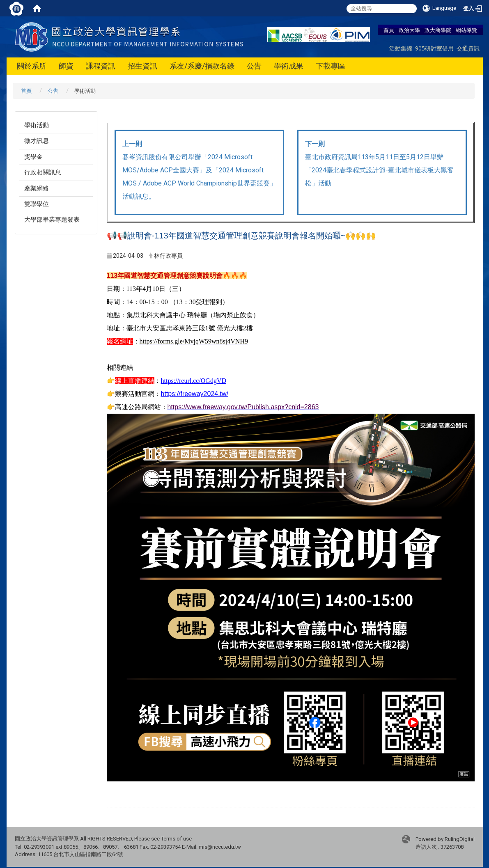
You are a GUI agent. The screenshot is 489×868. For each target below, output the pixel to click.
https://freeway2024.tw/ (195, 394)
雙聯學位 (37, 204)
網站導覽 (466, 30)
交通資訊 (468, 48)
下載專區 (331, 66)
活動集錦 (401, 48)
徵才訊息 (37, 141)
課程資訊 (101, 66)
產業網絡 (37, 188)
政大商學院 (438, 30)
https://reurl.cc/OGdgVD (194, 381)
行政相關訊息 (43, 172)
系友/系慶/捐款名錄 (202, 66)
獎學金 (33, 157)
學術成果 (289, 66)
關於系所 (32, 66)
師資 (66, 66)
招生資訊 (142, 66)
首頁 (389, 30)
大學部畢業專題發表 (52, 220)
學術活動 (37, 125)
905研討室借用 (434, 48)
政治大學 (409, 30)
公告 (254, 66)
